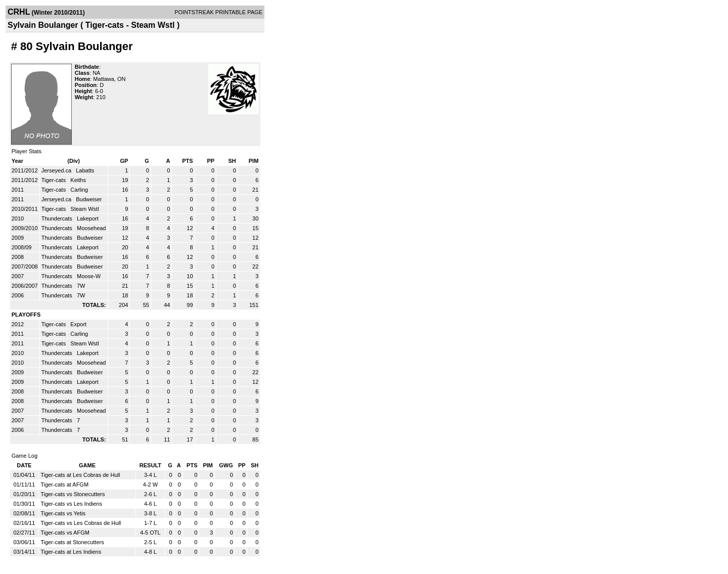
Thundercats (58, 218)
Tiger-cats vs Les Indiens (71, 504)
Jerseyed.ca (57, 170)
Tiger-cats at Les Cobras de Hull (80, 475)
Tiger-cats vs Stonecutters (73, 494)
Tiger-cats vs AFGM (65, 533)
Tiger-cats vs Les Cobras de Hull (81, 523)
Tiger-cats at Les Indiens (71, 552)
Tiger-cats (55, 180)
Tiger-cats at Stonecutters (72, 542)
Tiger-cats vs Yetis (63, 513)
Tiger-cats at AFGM (64, 484)
